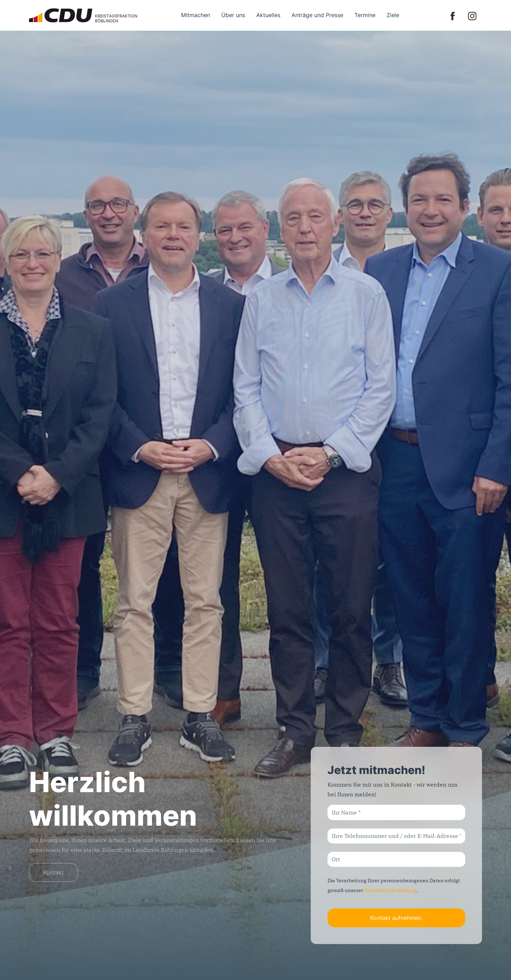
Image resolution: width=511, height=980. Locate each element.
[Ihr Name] (396, 812)
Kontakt (53, 872)
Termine (365, 15)
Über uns (233, 15)
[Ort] (396, 859)
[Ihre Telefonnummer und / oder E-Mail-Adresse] (396, 836)
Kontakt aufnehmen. (396, 918)
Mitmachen (196, 15)
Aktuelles (268, 15)
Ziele (393, 15)
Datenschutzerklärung (390, 890)
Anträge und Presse (317, 15)
